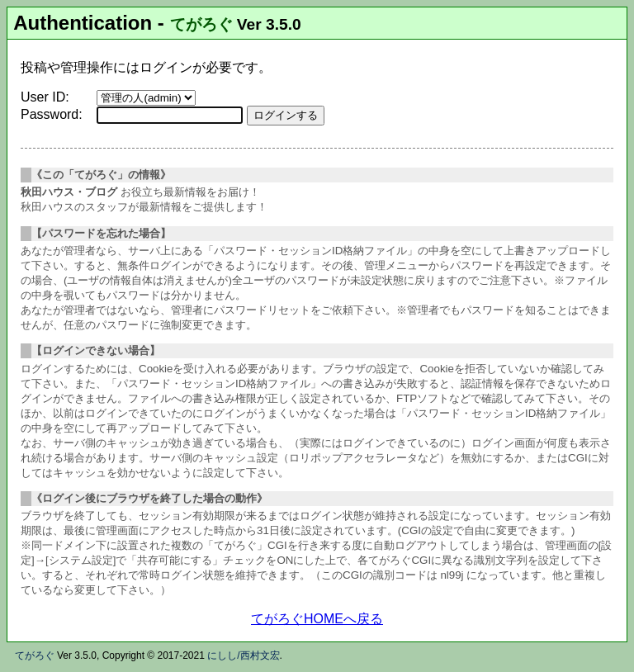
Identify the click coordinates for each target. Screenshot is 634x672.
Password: (52, 114)
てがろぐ (201, 24)
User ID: (45, 97)
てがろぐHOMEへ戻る (317, 619)
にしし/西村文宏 (243, 655)
